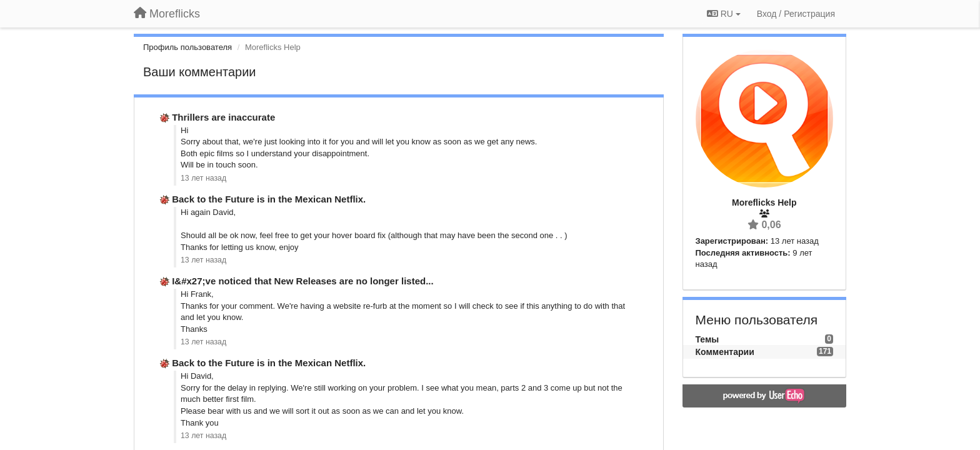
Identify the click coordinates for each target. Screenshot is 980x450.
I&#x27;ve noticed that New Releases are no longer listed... (302, 281)
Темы (707, 339)
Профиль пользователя (187, 47)
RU (724, 14)
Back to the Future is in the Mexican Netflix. (269, 199)
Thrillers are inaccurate (223, 117)
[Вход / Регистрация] (796, 14)
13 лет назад (203, 178)
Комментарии (725, 352)
